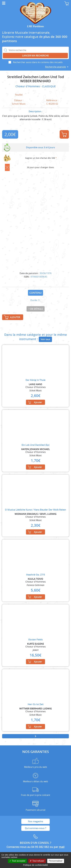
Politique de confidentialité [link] (35, 865)
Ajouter (64, 134)
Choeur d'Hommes (28, 86)
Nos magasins (36, 821)
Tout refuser (37, 861)
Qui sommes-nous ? (35, 828)
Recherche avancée (56, 67)
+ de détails (36, 309)
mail (62, 847)
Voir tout (45, 339)
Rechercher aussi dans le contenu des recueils (38, 62)
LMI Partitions (36, 26)
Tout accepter (17, 861)
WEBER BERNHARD (35, 81)
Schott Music (19, 104)
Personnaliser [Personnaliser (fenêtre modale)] (56, 861)
